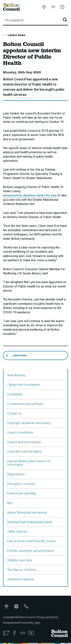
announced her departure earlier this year (30, 195)
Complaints (15, 394)
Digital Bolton (16, 474)
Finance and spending (22, 493)
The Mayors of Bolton (22, 570)
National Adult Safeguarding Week (30, 522)
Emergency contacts (21, 484)
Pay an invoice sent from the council (31, 541)
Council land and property (24, 442)
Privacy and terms (48, 617)
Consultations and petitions (25, 404)
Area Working (16, 375)
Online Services (17, 532)
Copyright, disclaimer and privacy (29, 423)
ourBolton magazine (21, 579)
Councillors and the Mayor (24, 451)
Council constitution (20, 432)
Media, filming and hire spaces (27, 513)
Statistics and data (20, 560)
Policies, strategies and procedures (31, 551)
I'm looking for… (15, 20)
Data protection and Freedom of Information (29, 463)
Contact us (14, 413)
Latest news (16, 35)
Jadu (37, 623)
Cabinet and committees (24, 385)
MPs (10, 503)
